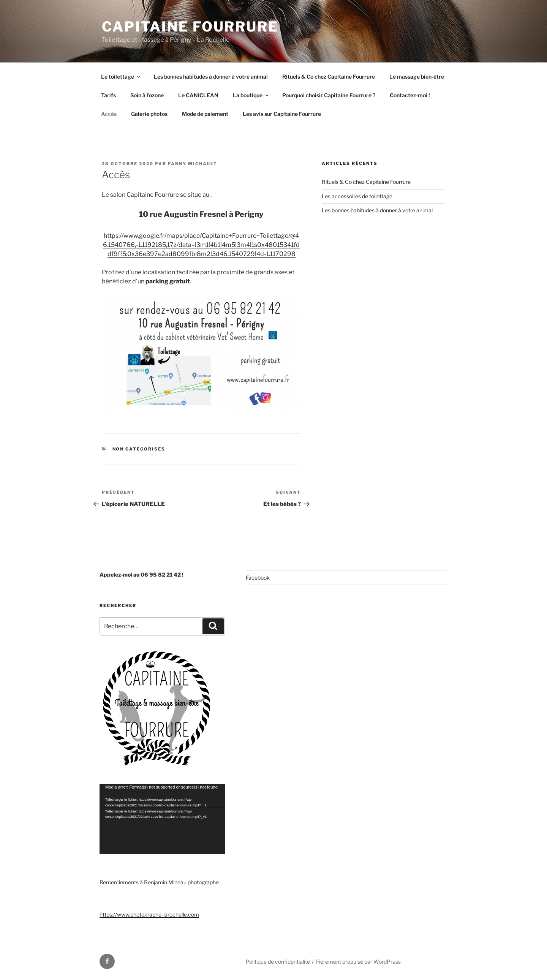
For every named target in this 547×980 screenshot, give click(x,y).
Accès (109, 114)
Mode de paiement (205, 114)
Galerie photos (149, 114)
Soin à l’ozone (147, 95)
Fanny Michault (193, 164)
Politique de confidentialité (278, 962)
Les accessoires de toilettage (357, 196)
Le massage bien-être (417, 77)
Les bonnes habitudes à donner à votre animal (211, 77)
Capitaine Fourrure (190, 27)
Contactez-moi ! (410, 95)
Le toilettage (121, 77)
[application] (162, 819)
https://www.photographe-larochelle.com (149, 914)
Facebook (258, 578)
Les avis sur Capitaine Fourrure (282, 114)
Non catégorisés (139, 449)
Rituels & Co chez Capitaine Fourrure (329, 77)
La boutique (251, 95)
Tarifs (108, 95)
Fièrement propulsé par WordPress (358, 962)
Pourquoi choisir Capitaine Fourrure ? (329, 95)
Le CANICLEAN (198, 95)
